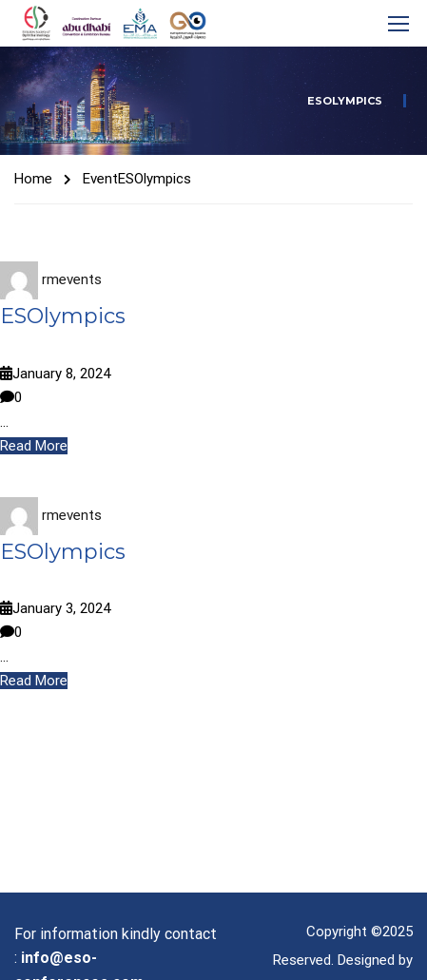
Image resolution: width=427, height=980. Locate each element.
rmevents (72, 279)
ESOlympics (63, 316)
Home (33, 179)
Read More (34, 446)
